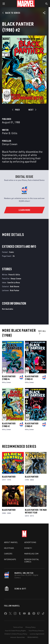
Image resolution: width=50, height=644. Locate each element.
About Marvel (11, 542)
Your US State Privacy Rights (15, 631)
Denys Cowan (10, 144)
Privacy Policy (30, 627)
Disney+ (28, 548)
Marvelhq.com (31, 554)
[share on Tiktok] (43, 614)
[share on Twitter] (10, 614)
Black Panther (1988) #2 (9, 425)
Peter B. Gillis (10, 133)
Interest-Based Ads (18, 637)
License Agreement (37, 634)
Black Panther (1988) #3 (32, 378)
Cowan (9, 382)
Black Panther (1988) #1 (32, 425)
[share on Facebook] (6, 614)
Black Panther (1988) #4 (9, 378)
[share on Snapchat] (29, 614)
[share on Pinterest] (34, 614)
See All (42, 332)
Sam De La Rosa (14, 282)
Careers (8, 554)
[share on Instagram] (15, 614)
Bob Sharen (15, 286)
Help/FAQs (9, 548)
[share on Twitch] (38, 614)
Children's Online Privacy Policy (16, 634)
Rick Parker (15, 290)
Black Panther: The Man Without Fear (36, 511)
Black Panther (9, 477)
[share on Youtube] (24, 614)
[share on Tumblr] (20, 614)
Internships (10, 559)
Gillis (4, 382)
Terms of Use (18, 627)
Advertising (30, 542)
